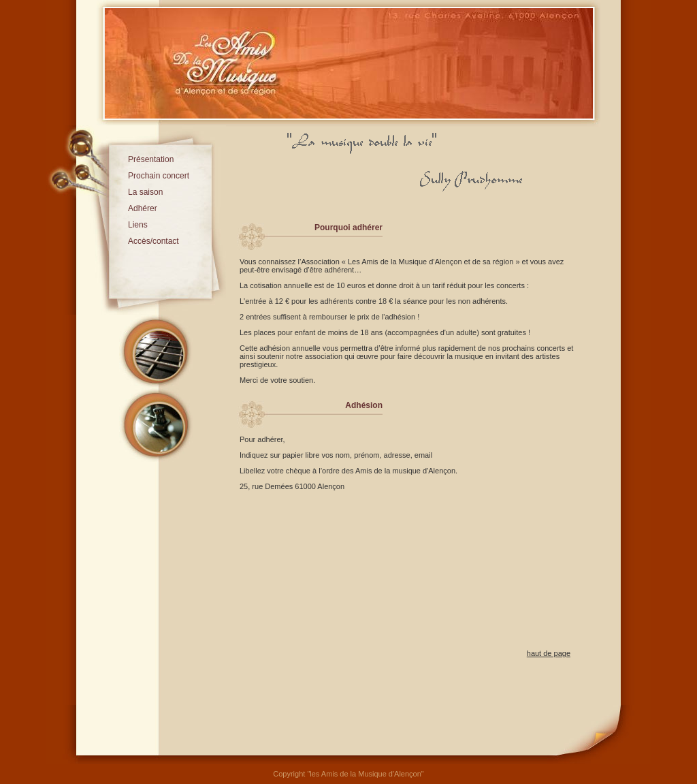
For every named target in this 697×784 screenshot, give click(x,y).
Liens (138, 225)
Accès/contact (153, 241)
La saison (145, 192)
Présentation (151, 159)
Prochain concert (159, 176)
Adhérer (143, 208)
